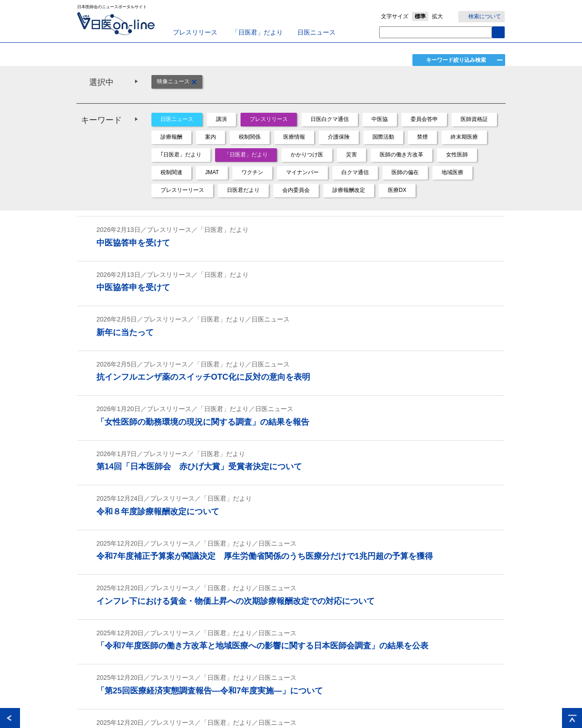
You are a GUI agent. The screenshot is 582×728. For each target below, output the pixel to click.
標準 (420, 16)
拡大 (437, 16)
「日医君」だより (257, 32)
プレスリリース (195, 32)
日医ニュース (316, 32)
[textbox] (436, 32)
